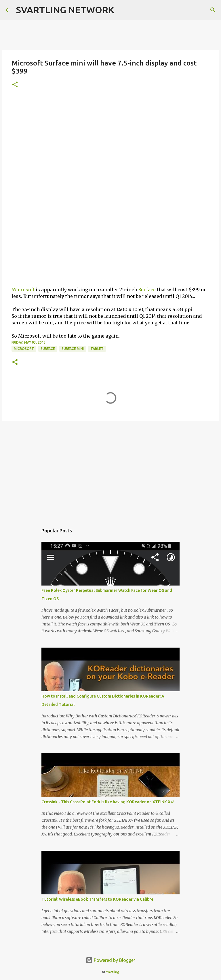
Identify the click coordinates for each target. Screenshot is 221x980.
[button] (15, 85)
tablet (97, 349)
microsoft (24, 349)
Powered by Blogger (110, 960)
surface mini (73, 349)
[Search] (213, 10)
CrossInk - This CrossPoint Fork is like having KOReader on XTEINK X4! (108, 802)
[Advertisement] (110, 138)
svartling (113, 972)
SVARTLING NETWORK (65, 10)
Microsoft (23, 290)
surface (48, 349)
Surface (147, 290)
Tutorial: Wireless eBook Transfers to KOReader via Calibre (97, 899)
